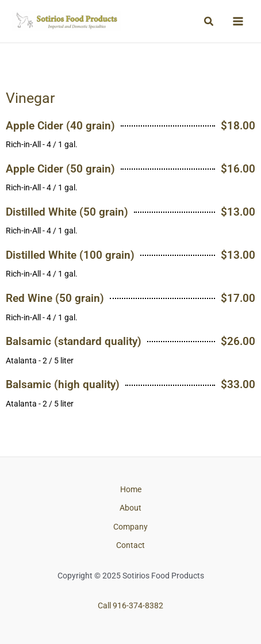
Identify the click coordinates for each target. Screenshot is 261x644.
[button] (209, 22)
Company (130, 527)
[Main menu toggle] (238, 22)
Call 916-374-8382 (130, 605)
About (130, 508)
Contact (130, 545)
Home (131, 489)
